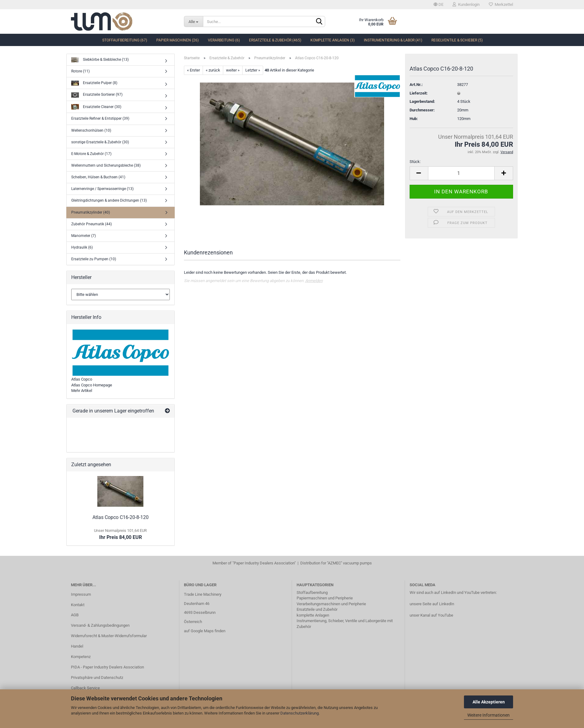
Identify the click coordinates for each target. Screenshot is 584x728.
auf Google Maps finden (205, 631)
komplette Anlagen (313, 615)
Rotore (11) (80, 71)
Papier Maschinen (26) (177, 40)
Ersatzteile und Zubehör (317, 609)
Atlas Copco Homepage (92, 385)
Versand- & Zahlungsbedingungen (100, 625)
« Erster (193, 70)
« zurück (213, 70)
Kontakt (78, 605)
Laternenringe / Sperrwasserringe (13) (102, 189)
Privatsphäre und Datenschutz (97, 678)
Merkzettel (501, 4)
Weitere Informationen (489, 715)
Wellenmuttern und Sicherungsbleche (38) (106, 165)
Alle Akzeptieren (489, 702)
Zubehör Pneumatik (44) (91, 224)
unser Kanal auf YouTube (431, 615)
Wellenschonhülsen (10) (91, 130)
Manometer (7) (84, 236)
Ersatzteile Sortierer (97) (97, 95)
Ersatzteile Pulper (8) (94, 83)
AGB (75, 615)
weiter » (233, 70)
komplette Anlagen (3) (333, 40)
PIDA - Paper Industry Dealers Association (107, 667)
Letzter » (253, 70)
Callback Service (85, 688)
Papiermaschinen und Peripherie (325, 598)
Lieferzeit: (419, 93)
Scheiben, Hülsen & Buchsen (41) (98, 177)
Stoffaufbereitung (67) (125, 40)
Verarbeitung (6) (224, 40)
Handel (77, 646)
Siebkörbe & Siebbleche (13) (100, 60)
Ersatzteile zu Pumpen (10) (94, 259)
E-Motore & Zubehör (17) (91, 154)
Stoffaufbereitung (312, 592)
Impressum (81, 594)
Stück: (415, 162)
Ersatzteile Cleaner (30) (96, 107)
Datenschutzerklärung (300, 713)
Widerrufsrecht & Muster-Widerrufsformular (109, 636)
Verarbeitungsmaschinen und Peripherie (331, 604)
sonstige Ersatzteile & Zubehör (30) (100, 142)
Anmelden (314, 281)
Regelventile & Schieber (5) (457, 40)
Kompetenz (81, 657)
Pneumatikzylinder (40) (91, 212)
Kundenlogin (466, 4)
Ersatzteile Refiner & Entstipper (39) (100, 118)
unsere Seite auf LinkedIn (432, 604)
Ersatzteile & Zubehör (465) (275, 40)
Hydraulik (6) (82, 247)
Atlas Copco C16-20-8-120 (121, 517)
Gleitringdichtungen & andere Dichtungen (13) (109, 200)
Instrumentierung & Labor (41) (393, 40)
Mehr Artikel (82, 391)
